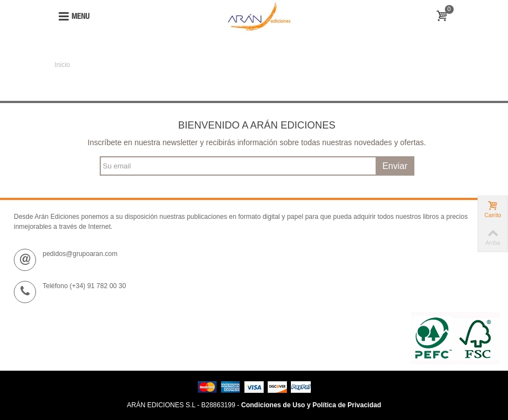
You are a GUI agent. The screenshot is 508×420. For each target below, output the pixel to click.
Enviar (395, 166)
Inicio (63, 65)
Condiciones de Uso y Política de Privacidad (311, 405)
